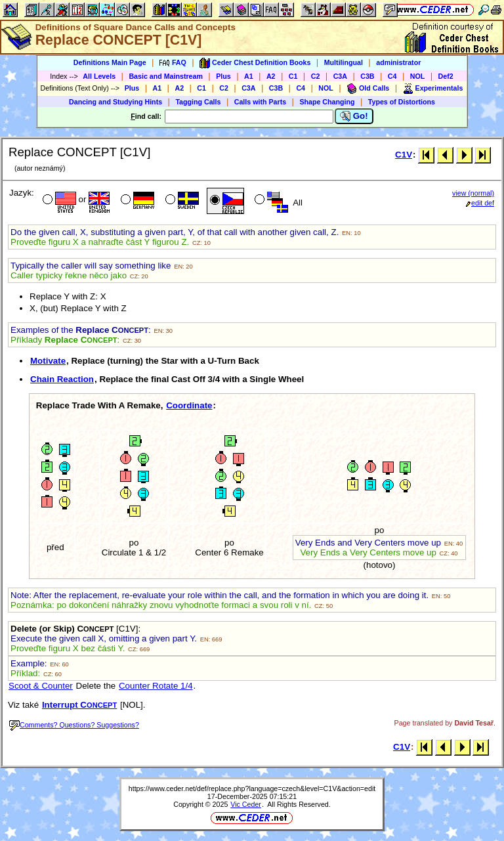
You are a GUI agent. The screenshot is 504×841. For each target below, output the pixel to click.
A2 (271, 76)
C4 (392, 76)
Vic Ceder (246, 804)
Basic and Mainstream (166, 76)
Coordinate (189, 405)
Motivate (48, 361)
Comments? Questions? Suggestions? (74, 725)
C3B (367, 76)
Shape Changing (327, 102)
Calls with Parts (260, 102)
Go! (354, 116)
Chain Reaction (62, 379)
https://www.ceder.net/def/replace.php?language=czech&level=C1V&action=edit (252, 788)
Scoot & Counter (41, 686)
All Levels (99, 76)
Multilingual (344, 62)
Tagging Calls (198, 102)
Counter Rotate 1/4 (156, 686)
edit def (480, 203)
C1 (293, 76)
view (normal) (473, 193)
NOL (418, 76)
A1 (249, 76)
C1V (404, 155)
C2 (316, 76)
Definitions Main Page (110, 62)
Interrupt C (79, 705)
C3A (340, 76)
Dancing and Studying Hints (115, 102)
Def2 (446, 76)
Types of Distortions (402, 102)
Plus (223, 76)
